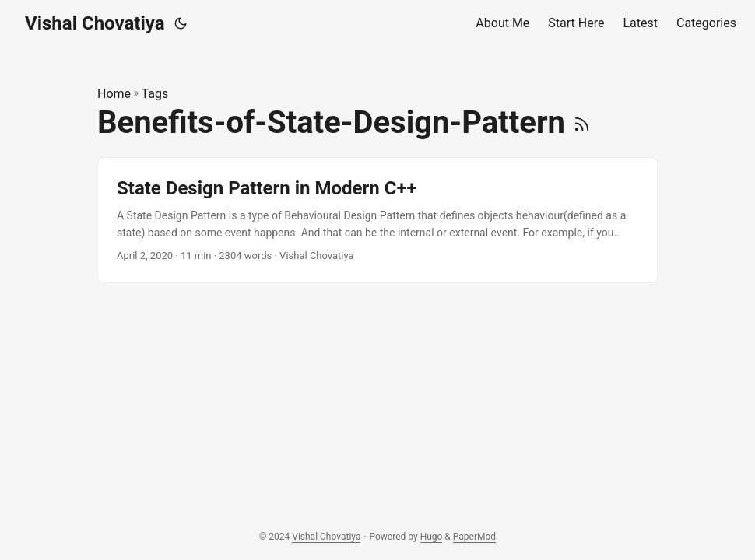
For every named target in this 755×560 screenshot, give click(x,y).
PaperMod (474, 537)
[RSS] (582, 122)
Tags (155, 94)
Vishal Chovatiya (95, 23)
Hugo (432, 537)
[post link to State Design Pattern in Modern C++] (377, 220)
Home (114, 94)
